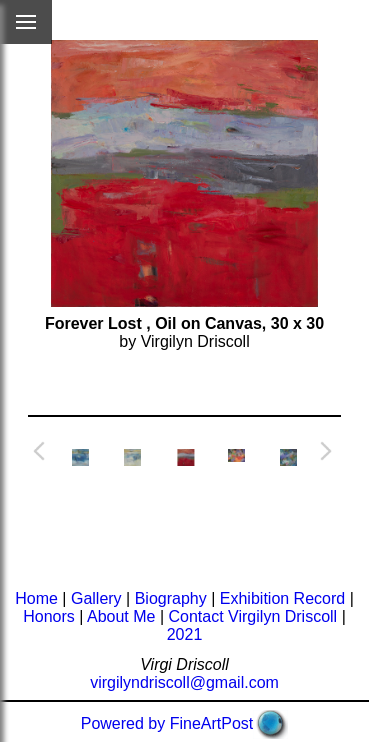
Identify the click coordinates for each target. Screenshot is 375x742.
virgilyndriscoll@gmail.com (184, 682)
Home (36, 598)
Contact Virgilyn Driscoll (253, 616)
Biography (171, 598)
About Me (121, 616)
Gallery (96, 598)
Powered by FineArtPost (167, 723)
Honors (49, 616)
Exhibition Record (282, 598)
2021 (185, 634)
